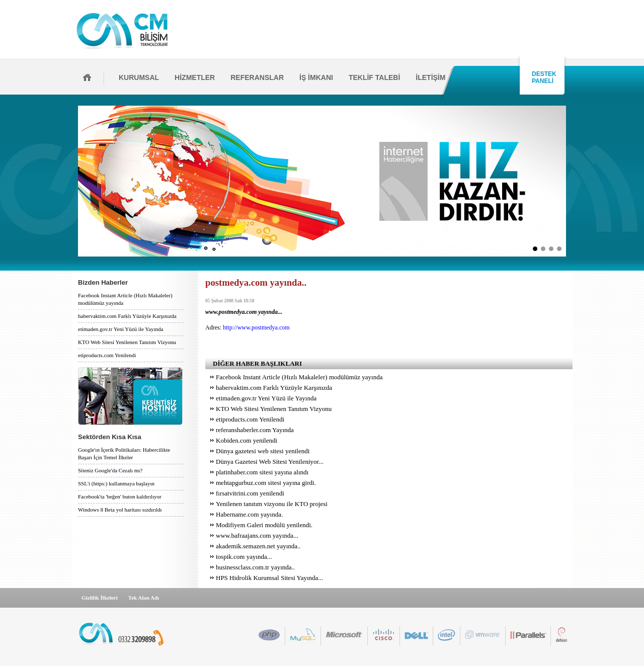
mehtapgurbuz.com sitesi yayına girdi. (266, 483)
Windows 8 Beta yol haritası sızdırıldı (120, 510)
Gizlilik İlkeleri (100, 598)
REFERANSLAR (257, 77)
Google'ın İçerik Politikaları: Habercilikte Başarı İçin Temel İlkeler (124, 453)
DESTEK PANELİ (542, 77)
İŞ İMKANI (316, 77)
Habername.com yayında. (249, 514)
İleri (569, 181)
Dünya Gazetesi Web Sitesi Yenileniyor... (270, 462)
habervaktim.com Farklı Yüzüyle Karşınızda (127, 316)
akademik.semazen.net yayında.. (258, 546)
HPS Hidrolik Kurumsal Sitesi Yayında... (269, 578)
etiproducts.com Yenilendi (107, 355)
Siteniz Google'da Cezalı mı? (110, 470)
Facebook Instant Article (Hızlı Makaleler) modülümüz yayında (125, 299)
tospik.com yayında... (244, 557)
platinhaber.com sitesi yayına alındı (262, 472)
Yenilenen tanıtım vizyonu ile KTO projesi (272, 504)
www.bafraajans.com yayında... (257, 535)
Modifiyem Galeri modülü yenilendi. (264, 525)
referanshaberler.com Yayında (255, 430)
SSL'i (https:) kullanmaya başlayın (116, 483)
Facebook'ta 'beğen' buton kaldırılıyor (120, 496)
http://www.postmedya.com (256, 327)
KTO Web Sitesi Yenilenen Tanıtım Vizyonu (127, 342)
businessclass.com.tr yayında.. (255, 567)
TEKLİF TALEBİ (374, 77)
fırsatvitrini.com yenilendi (250, 493)
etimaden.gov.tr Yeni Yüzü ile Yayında (120, 329)
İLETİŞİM (430, 77)
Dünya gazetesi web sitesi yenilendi (263, 451)
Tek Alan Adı (144, 598)
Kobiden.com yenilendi (247, 440)
